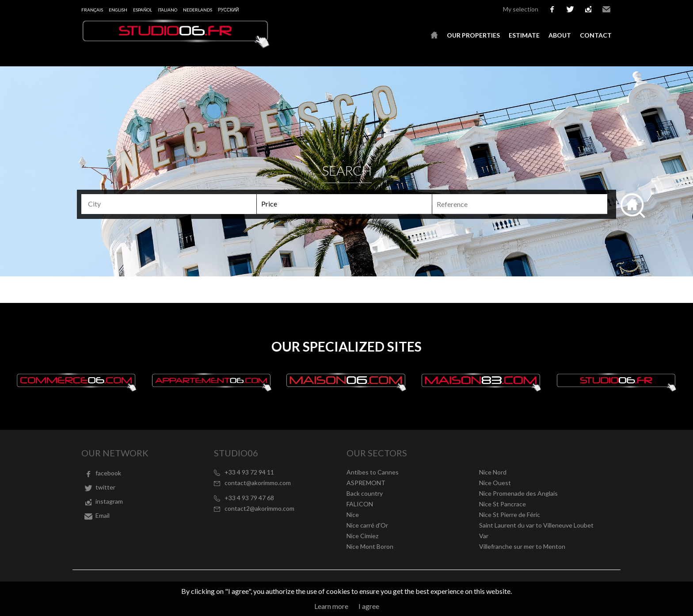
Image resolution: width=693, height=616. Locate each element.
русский (228, 10)
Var (484, 536)
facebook (552, 9)
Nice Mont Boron (370, 546)
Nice (353, 515)
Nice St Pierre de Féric (510, 515)
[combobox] (169, 204)
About (560, 35)
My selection (521, 9)
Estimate (524, 35)
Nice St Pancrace (503, 504)
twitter (570, 9)
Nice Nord (493, 472)
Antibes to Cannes (373, 472)
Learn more (331, 606)
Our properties (473, 35)
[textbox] (173, 204)
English (118, 10)
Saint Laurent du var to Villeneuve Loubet (536, 525)
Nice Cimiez (362, 536)
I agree (369, 606)
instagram (588, 9)
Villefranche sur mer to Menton (522, 546)
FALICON (360, 504)
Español (143, 10)
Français (92, 10)
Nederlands (198, 10)
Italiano (168, 10)
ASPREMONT (366, 483)
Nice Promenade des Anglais (518, 493)
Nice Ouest (495, 483)
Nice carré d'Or (367, 525)
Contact (596, 35)
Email (606, 9)
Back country (365, 493)
